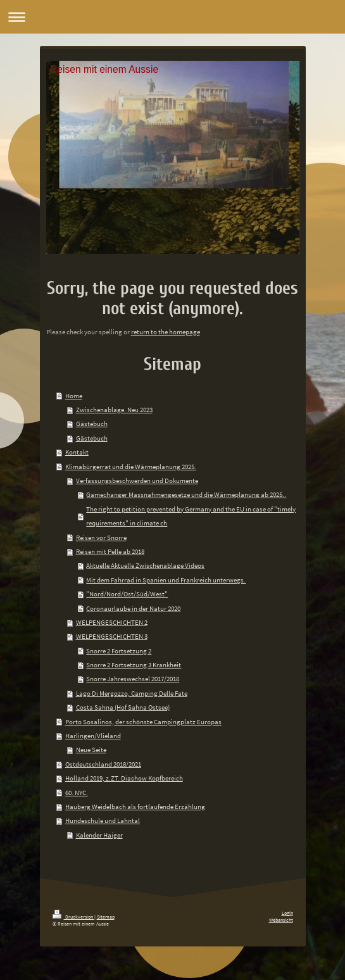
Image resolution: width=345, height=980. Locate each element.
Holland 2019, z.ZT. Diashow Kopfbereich (124, 778)
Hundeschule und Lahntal (103, 820)
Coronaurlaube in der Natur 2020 (133, 608)
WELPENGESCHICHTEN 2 (112, 622)
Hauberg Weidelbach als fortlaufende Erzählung (135, 807)
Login (287, 913)
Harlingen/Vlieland (93, 736)
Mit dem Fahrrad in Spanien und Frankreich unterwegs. (166, 580)
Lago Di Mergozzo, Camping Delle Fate (132, 693)
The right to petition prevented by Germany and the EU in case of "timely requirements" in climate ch (191, 516)
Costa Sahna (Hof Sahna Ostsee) (123, 707)
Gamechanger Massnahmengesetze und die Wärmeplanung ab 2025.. (186, 494)
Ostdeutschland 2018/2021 (103, 764)
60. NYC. (77, 793)
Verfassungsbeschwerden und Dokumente (137, 481)
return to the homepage (166, 332)
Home (74, 396)
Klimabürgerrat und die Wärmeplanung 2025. (131, 467)
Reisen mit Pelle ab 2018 (110, 551)
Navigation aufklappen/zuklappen (172, 17)
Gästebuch (92, 424)
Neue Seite (91, 750)
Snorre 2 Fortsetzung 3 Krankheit (134, 665)
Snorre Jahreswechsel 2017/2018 (133, 679)
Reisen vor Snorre (101, 537)
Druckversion (73, 917)
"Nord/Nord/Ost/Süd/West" (127, 594)
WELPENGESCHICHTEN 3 (112, 636)
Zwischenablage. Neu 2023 (114, 410)
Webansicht (281, 920)
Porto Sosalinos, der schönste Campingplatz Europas (143, 722)
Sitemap (106, 917)
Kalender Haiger (99, 835)
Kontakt (77, 452)
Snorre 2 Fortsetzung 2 (119, 651)
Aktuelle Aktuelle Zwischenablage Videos (145, 565)
